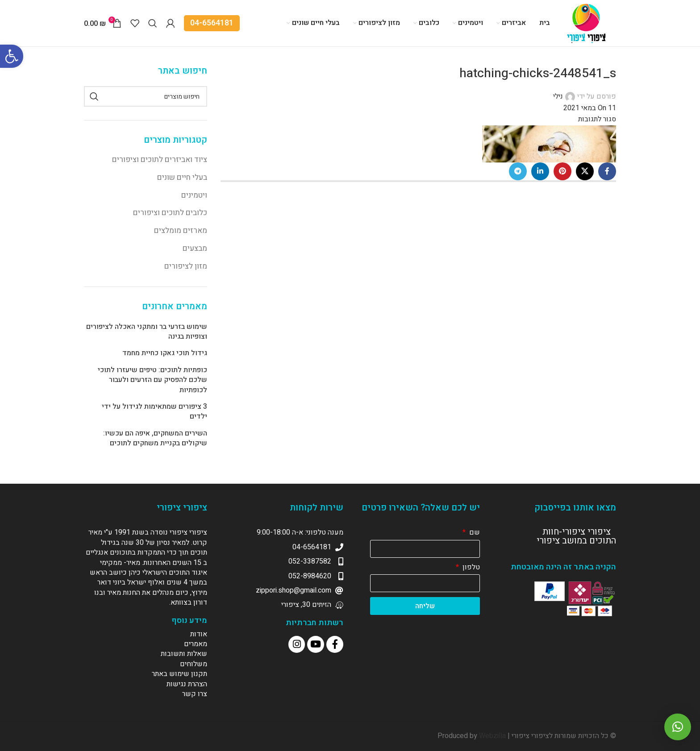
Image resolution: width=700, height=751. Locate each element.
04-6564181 (212, 23)
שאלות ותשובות (184, 654)
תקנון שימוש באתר (179, 674)
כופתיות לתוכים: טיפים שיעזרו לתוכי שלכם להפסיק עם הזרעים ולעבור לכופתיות (152, 380)
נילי (558, 96)
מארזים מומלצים (181, 230)
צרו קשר (195, 694)
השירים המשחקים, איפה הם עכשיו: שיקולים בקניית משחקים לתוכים (155, 438)
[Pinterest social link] (562, 171)
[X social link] (585, 171)
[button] (678, 727)
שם (474, 532)
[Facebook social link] (607, 171)
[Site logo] (587, 23)
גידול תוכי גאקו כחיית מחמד (165, 353)
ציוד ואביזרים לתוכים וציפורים (160, 160)
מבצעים (195, 248)
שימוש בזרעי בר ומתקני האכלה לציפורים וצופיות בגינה (147, 332)
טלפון (470, 567)
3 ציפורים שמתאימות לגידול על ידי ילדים (154, 412)
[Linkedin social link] (540, 171)
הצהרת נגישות (187, 684)
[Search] (153, 23)
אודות (199, 634)
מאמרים (196, 644)
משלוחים (194, 664)
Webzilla (492, 736)
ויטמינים (194, 195)
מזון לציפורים (186, 266)
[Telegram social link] (518, 171)
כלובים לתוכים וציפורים (170, 213)
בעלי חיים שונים (182, 177)
